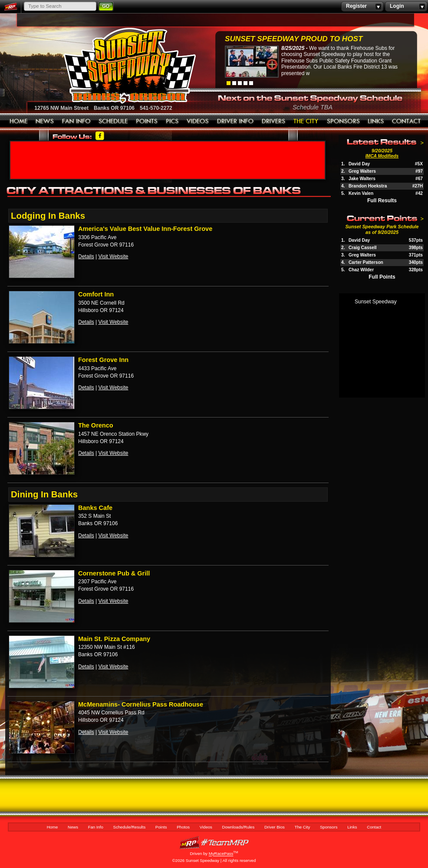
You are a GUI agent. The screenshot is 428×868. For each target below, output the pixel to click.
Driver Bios (274, 122)
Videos (198, 122)
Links (376, 122)
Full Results (382, 201)
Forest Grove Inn (103, 360)
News (45, 122)
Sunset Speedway (376, 302)
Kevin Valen (361, 193)
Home (19, 122)
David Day (359, 164)
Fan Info (76, 122)
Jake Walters (362, 179)
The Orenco (96, 425)
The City (306, 122)
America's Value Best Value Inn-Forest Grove (145, 229)
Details (86, 256)
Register (362, 7)
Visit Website (113, 256)
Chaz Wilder (361, 270)
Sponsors (343, 122)
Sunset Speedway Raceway (108, 66)
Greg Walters (362, 171)
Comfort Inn (96, 294)
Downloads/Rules (235, 122)
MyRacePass (214, 843)
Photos (172, 122)
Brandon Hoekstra (368, 186)
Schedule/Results (113, 122)
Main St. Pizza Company (114, 639)
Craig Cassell (363, 248)
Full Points (382, 277)
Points (147, 122)
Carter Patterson (366, 262)
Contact (407, 122)
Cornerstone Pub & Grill (114, 573)
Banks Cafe (95, 508)
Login (406, 7)
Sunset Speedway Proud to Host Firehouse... (294, 40)
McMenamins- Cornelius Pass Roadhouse (141, 704)
